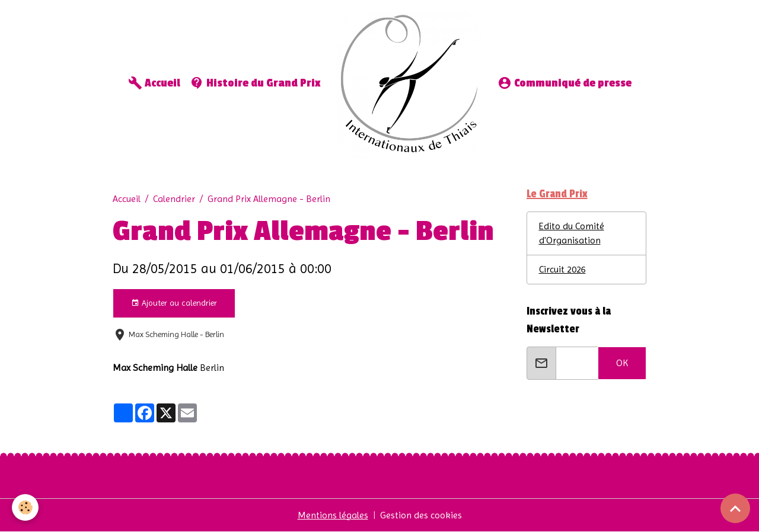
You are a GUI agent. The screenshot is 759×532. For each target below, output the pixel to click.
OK (622, 363)
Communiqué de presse (565, 83)
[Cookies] (25, 507)
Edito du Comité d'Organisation (572, 233)
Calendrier (174, 199)
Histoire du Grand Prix (255, 83)
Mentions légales (333, 515)
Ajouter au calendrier (174, 303)
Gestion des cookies (421, 515)
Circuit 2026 (562, 269)
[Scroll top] (735, 508)
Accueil (154, 83)
